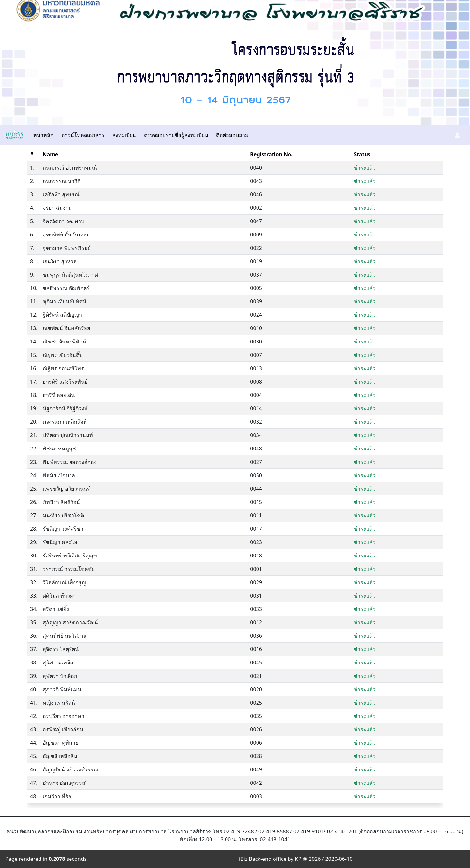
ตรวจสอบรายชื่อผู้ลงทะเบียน (176, 135)
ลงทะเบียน (124, 135)
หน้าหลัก (43, 135)
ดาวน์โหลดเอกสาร (83, 135)
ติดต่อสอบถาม (232, 135)
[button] (457, 135)
